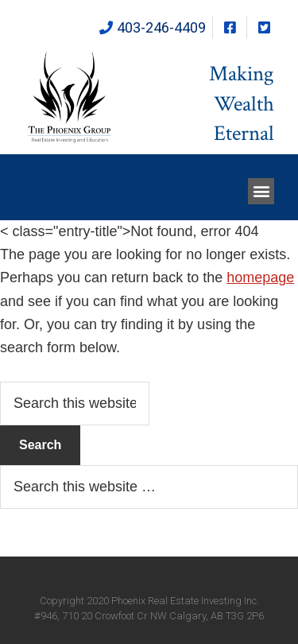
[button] (261, 191)
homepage (260, 277)
